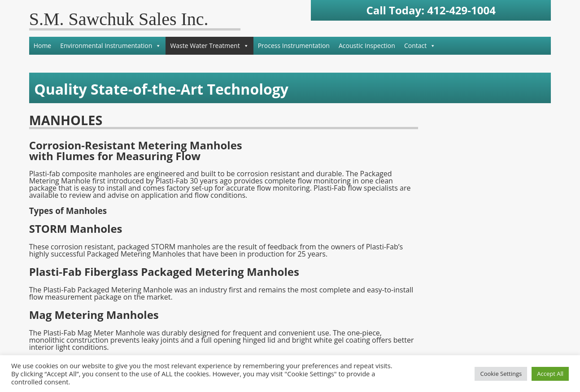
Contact (420, 46)
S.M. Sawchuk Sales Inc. (119, 19)
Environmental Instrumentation (111, 46)
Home (43, 46)
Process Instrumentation (294, 46)
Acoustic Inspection (367, 46)
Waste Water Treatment (209, 46)
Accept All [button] (550, 374)
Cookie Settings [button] (501, 374)
